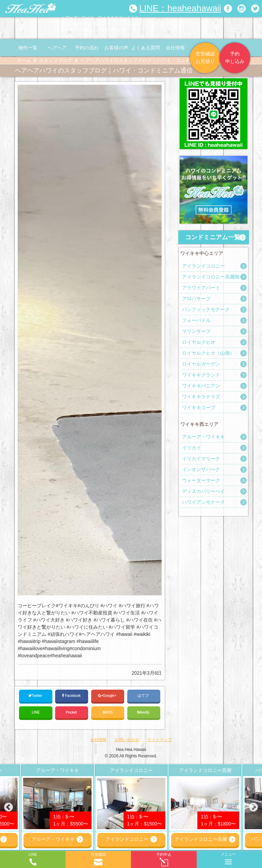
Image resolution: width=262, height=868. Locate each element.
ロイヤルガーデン (201, 364)
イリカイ (192, 448)
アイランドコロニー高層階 (211, 277)
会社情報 (175, 48)
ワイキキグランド (201, 375)
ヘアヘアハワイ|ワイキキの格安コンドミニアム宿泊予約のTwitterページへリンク (255, 9)
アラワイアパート (201, 288)
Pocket (72, 712)
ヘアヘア (57, 48)
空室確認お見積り (205, 58)
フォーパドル (196, 320)
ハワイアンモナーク (203, 502)
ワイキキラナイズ (201, 397)
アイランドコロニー (203, 266)
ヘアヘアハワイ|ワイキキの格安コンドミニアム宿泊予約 (31, 9)
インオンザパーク (201, 469)
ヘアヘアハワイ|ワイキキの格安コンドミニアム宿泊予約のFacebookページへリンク (228, 9)
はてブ (144, 695)
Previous (9, 807)
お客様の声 (116, 48)
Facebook (72, 696)
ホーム (24, 60)
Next (253, 807)
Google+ (108, 696)
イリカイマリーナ (201, 459)
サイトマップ (160, 740)
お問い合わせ (127, 740)
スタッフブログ (55, 60)
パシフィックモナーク (206, 309)
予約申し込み (235, 58)
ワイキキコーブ (199, 407)
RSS (108, 712)
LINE (36, 712)
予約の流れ (87, 48)
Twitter (36, 696)
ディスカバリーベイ (203, 491)
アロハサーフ (196, 299)
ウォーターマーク (201, 480)
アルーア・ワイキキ (203, 437)
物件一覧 (28, 48)
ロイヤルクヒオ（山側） (208, 353)
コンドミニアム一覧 (213, 237)
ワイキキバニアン (201, 386)
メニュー (228, 857)
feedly (144, 712)
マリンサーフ (196, 331)
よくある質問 (146, 48)
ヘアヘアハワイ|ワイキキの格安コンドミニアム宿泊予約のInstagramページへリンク (242, 9)
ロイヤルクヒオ (199, 342)
